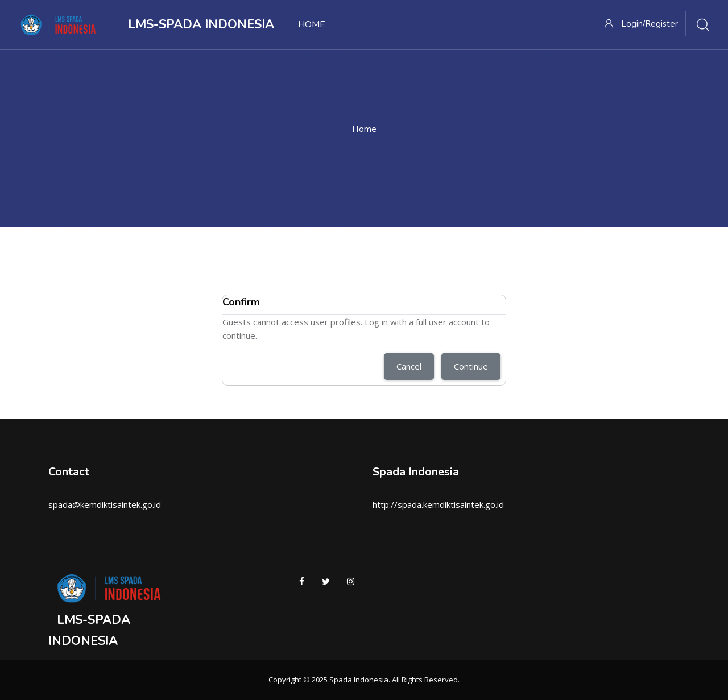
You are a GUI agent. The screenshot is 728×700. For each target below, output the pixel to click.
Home (364, 129)
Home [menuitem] (312, 24)
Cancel (409, 366)
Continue (471, 366)
